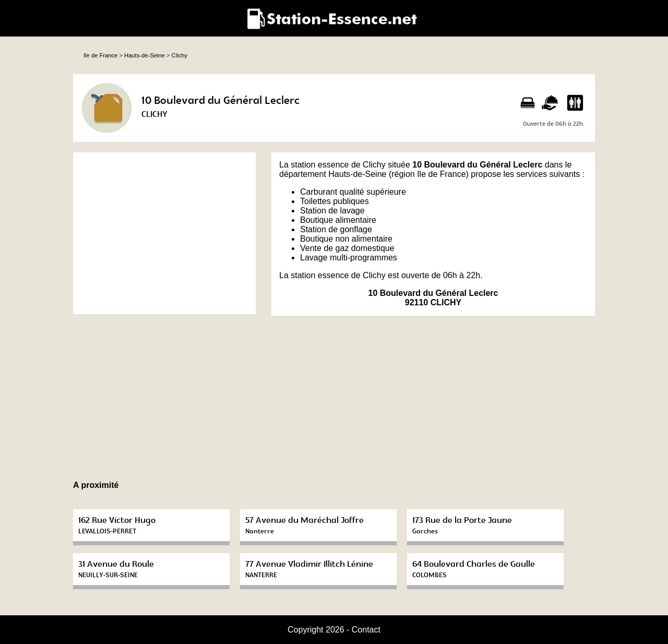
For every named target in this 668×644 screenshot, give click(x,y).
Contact (366, 630)
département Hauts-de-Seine (333, 174)
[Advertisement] (164, 233)
